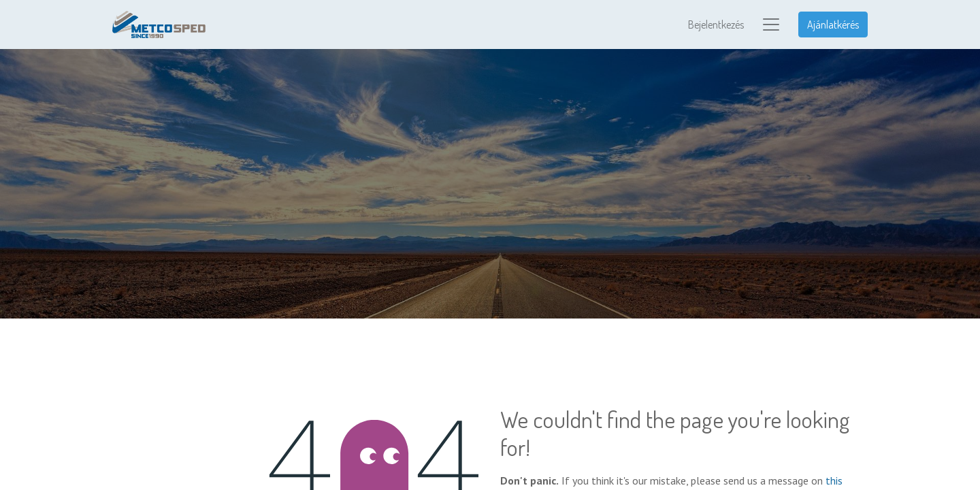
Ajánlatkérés (833, 24)
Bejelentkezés (716, 24)
